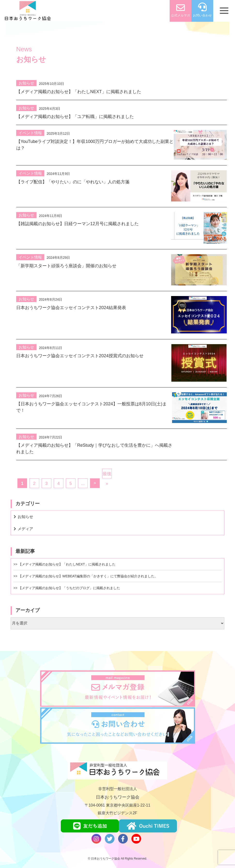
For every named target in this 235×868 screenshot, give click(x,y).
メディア (25, 529)
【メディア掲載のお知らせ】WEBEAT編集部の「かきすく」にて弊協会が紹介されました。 (88, 576)
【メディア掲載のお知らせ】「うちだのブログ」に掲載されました (69, 588)
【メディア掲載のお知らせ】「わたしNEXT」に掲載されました (67, 564)
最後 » (107, 475)
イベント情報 (30, 133)
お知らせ (26, 83)
